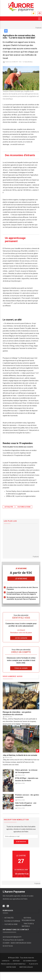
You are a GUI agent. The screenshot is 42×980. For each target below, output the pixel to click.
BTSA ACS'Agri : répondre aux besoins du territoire (27, 779)
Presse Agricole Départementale (13, 964)
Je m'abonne (34, 13)
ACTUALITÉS (9, 507)
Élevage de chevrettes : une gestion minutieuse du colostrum (17, 713)
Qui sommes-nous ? (30, 961)
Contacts (6, 961)
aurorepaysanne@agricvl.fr (12, 937)
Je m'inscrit (21, 630)
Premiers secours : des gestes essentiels (27, 796)
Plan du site (33, 964)
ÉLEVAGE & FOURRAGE (12, 921)
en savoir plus (22, 874)
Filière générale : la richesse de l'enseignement (26, 771)
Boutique (16, 961)
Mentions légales (26, 967)
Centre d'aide (11, 967)
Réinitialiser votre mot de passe (21, 633)
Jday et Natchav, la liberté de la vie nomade (20, 755)
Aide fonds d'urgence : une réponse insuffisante (26, 804)
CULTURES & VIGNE (24, 507)
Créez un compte (21, 668)
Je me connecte (40, 13)
